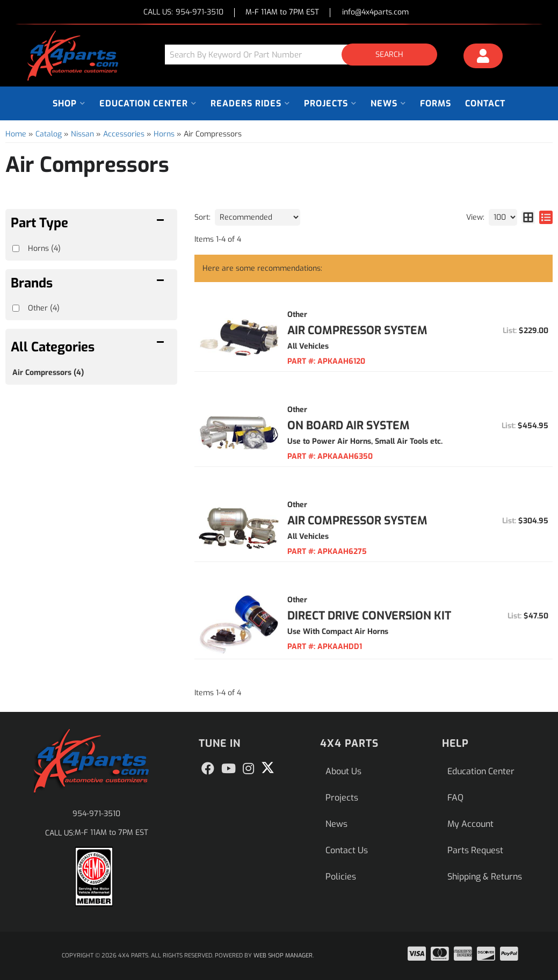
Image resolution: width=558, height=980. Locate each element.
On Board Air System (349, 426)
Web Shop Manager (283, 956)
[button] (305, 55)
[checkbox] (16, 308)
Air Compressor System (357, 330)
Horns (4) (44, 248)
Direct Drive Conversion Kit (369, 616)
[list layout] (546, 217)
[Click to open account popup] (483, 57)
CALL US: (183, 13)
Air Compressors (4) (48, 373)
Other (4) (44, 308)
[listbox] (258, 217)
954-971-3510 (96, 814)
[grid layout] (528, 217)
